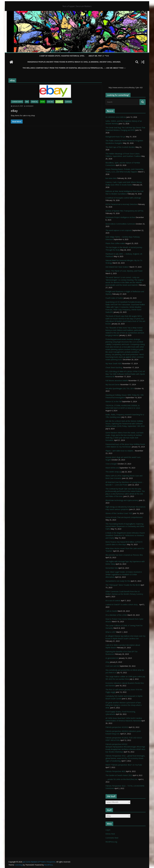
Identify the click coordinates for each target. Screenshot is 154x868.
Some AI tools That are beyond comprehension (124, 517)
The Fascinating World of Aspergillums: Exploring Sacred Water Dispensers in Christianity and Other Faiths (125, 526)
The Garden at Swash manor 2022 (119, 775)
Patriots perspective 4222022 (117, 727)
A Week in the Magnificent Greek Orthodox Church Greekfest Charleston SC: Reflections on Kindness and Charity (125, 535)
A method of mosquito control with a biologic (123, 198)
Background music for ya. (115, 137)
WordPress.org (111, 842)
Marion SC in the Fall (114, 401)
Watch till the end (112, 468)
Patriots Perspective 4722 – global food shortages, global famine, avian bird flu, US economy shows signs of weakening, (125, 758)
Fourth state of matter (114, 298)
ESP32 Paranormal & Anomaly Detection (121, 204)
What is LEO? (111, 632)
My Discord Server (113, 384)
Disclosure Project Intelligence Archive (120, 217)
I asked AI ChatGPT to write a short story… (122, 604)
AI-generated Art (112, 658)
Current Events (17, 102)
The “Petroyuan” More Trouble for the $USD (123, 585)
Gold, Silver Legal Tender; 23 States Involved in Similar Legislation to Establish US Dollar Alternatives (124, 574)
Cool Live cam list (112, 666)
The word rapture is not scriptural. (119, 230)
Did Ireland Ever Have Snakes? (117, 267)
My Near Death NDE (114, 363)
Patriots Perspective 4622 (115, 771)
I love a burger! (111, 464)
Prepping (59, 102)
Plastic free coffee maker (115, 243)
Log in (108, 830)
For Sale (50, 102)
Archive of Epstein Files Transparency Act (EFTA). (125, 211)
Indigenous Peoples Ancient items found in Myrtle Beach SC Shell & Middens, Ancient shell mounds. (74, 62)
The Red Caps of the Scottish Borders (120, 147)
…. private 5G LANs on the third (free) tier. (122, 779)
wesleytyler (30, 106)
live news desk (111, 178)
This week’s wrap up (113, 472)
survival (68, 102)
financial (34, 102)
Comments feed (112, 838)
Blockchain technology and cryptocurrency (122, 500)
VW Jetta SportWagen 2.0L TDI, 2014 (120, 388)
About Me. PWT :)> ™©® (99, 56)
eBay (27, 102)
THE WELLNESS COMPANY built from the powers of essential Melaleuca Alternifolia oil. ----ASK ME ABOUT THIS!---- (74, 68)
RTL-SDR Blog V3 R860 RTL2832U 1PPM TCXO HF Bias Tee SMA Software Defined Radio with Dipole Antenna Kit (125, 374)
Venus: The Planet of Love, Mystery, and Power (124, 271)
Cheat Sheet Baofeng (114, 367)
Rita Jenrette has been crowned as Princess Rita (124, 555)
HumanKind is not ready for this (118, 581)
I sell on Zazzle (111, 611)
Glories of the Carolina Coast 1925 (119, 513)
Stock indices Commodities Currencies (120, 224)
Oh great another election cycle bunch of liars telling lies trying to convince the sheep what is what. (124, 705)
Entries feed (110, 834)
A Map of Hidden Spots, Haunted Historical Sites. (62, 56)
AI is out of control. (113, 601)
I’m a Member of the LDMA (116, 615)
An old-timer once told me (116, 117)
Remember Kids (112, 568)
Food (43, 102)
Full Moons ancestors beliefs (117, 381)
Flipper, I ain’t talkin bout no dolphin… (120, 451)
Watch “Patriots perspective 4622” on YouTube (124, 765)
